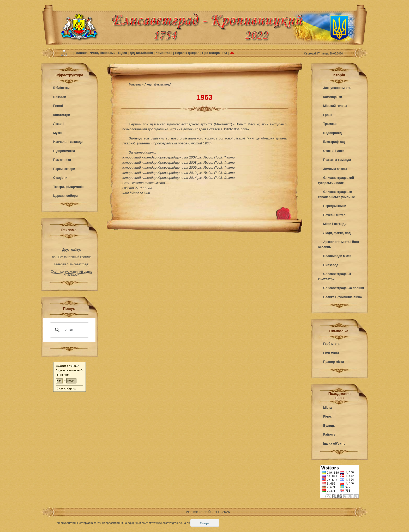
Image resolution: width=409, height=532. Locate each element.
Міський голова (335, 106)
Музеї (57, 133)
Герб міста (331, 344)
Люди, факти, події (158, 84)
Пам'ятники (62, 160)
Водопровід (332, 133)
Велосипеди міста (337, 256)
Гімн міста (331, 353)
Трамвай (330, 124)
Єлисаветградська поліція (344, 288)
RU (225, 53)
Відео (123, 53)
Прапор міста (333, 362)
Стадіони (60, 178)
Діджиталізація (142, 53)
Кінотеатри (62, 115)
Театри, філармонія (68, 187)
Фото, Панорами (103, 53)
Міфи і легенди (335, 224)
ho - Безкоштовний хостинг (71, 257)
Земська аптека (335, 169)
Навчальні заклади (68, 142)
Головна (82, 53)
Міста (327, 408)
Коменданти (333, 97)
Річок (327, 417)
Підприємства (64, 151)
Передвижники (335, 206)
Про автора (211, 53)
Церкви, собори (65, 196)
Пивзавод (331, 265)
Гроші (328, 115)
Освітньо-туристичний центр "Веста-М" (71, 273)
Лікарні (59, 124)
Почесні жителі (335, 215)
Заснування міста (337, 88)
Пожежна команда (337, 160)
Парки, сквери (64, 169)
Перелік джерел (188, 53)
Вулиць (329, 426)
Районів (329, 435)
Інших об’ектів (334, 444)
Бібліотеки (61, 88)
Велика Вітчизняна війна (342, 297)
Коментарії (164, 53)
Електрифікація (335, 142)
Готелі (58, 106)
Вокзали (60, 97)
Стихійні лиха (334, 151)
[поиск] (69, 330)
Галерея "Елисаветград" (72, 264)
